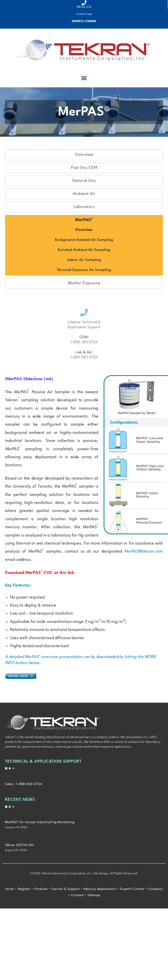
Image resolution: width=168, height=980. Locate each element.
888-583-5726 (84, 7)
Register (24, 889)
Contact (77, 895)
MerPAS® (84, 220)
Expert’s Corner (132, 889)
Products (41, 889)
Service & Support (66, 889)
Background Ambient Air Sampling (84, 240)
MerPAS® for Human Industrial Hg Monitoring (40, 822)
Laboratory (84, 207)
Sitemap (94, 895)
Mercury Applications (100, 889)
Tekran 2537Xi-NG (19, 845)
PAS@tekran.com (144, 551)
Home (9, 889)
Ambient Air (84, 194)
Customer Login (84, 14)
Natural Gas (84, 181)
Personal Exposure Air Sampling (84, 270)
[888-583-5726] (84, 3)
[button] (84, 78)
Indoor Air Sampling (84, 260)
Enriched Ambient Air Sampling (84, 250)
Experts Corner (84, 21)
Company (156, 889)
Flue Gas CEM (84, 168)
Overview (84, 155)
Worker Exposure (84, 283)
